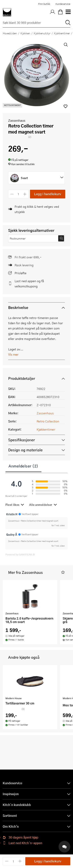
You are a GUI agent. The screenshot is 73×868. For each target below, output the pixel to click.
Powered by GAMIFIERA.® (20, 554)
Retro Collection (48, 421)
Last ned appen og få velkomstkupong (29, 284)
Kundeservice (63, 4)
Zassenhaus (17, 120)
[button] (63, 572)
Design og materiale (25, 450)
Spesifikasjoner (22, 440)
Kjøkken (25, 33)
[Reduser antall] (12, 194)
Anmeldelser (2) (23, 466)
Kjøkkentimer (46, 429)
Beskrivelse (18, 307)
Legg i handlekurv (48, 194)
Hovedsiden (10, 33)
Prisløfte (21, 273)
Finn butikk (44, 4)
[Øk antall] (25, 194)
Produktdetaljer (22, 378)
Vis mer (13, 354)
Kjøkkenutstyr (42, 33)
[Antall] (18, 194)
